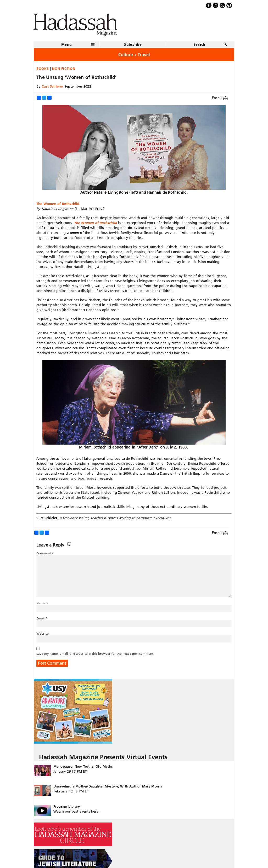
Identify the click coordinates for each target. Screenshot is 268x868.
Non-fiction (64, 68)
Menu (66, 44)
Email (220, 98)
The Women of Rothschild (96, 223)
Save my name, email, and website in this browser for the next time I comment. (95, 654)
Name (42, 603)
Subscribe (133, 44)
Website (43, 633)
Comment (45, 553)
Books (43, 68)
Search (199, 44)
